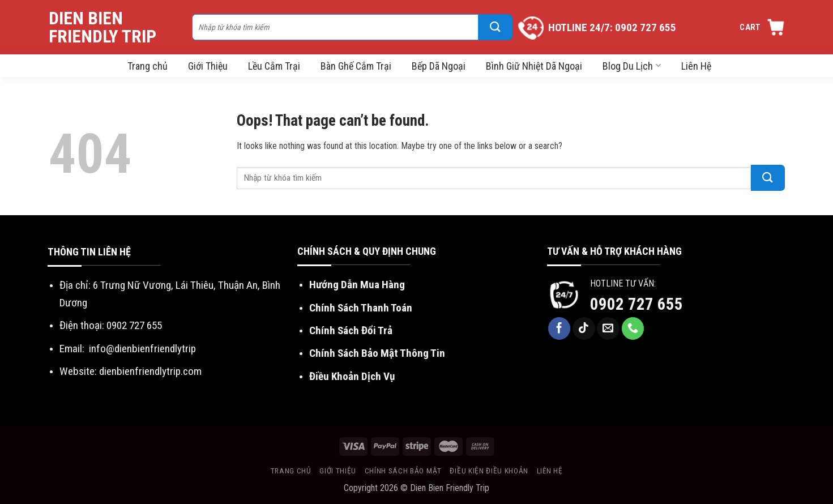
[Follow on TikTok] (584, 328)
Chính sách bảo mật (403, 471)
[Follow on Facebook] (559, 328)
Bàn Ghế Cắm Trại (356, 66)
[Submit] (495, 27)
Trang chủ (148, 66)
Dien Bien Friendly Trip (102, 27)
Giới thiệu (338, 471)
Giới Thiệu (208, 66)
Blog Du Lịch (631, 66)
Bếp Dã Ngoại (439, 66)
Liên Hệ (696, 66)
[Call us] (633, 328)
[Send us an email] (608, 328)
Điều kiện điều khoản (489, 471)
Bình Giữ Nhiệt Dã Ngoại (534, 66)
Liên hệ (550, 471)
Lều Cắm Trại (274, 66)
